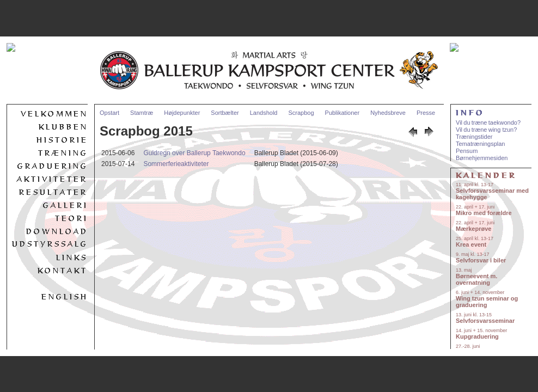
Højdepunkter (182, 113)
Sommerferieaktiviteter (176, 164)
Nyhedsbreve (388, 113)
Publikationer (343, 113)
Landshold (264, 113)
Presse (426, 113)
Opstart (109, 113)
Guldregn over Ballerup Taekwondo (194, 153)
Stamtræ (142, 113)
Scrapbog (301, 113)
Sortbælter (225, 113)
